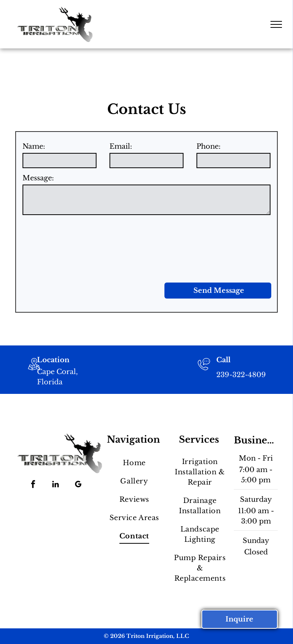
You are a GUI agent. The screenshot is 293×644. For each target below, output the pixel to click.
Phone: (208, 146)
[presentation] (54, 247)
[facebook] (33, 485)
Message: (38, 178)
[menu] (276, 24)
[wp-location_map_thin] (34, 371)
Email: (121, 146)
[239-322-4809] (204, 371)
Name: (34, 146)
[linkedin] (56, 485)
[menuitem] (134, 463)
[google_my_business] (78, 485)
